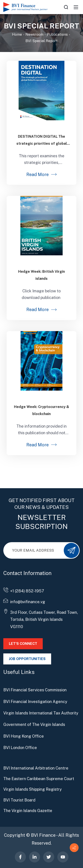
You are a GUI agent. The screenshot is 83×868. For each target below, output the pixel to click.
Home (17, 34)
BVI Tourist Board (19, 800)
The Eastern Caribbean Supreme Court (39, 779)
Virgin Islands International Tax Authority (41, 713)
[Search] (66, 7)
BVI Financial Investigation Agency (35, 702)
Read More (38, 174)
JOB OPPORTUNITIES (27, 659)
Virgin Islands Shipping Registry (33, 789)
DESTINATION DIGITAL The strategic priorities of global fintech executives (42, 144)
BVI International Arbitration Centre (36, 768)
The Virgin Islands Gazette (28, 811)
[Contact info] (74, 848)
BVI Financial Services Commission (35, 690)
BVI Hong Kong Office (24, 736)
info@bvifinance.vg (28, 602)
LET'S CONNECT (23, 644)
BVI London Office (20, 748)
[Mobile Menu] (76, 7)
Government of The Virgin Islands (34, 724)
